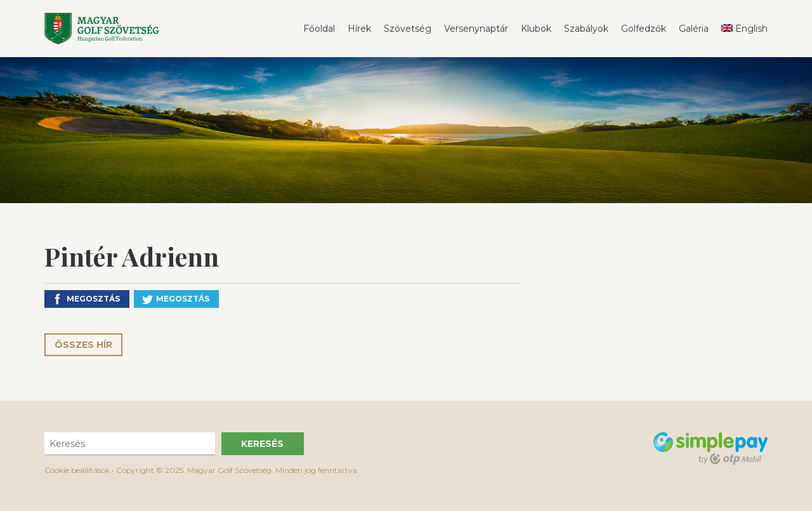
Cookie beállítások (77, 470)
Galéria (694, 29)
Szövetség (408, 29)
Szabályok (586, 29)
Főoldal (319, 29)
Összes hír (83, 345)
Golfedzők (644, 29)
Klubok (536, 29)
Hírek (359, 29)
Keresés (262, 444)
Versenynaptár (476, 29)
